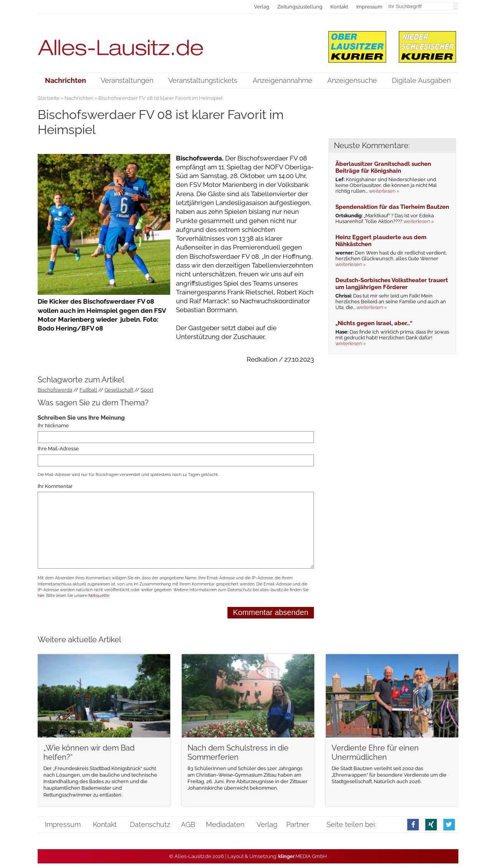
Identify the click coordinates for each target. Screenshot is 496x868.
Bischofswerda (55, 390)
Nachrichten (79, 98)
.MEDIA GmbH (303, 856)
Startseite (49, 98)
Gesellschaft (119, 390)
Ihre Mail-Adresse (58, 449)
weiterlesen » (384, 191)
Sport (147, 390)
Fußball (88, 390)
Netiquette (99, 596)
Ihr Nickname (53, 426)
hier (41, 596)
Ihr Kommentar (55, 486)
